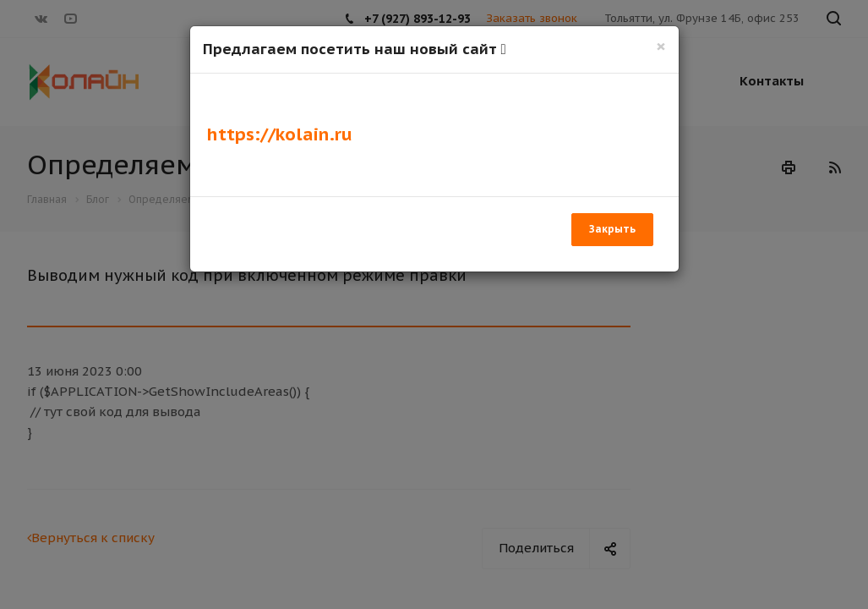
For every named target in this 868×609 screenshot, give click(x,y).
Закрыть (612, 229)
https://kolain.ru (280, 134)
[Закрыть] (661, 46)
